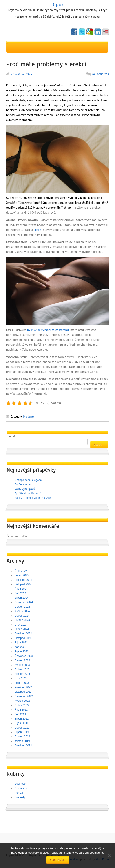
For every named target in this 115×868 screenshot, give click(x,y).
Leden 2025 (22, 575)
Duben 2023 (22, 669)
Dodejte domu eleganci (28, 480)
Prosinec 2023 (23, 634)
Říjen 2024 (21, 589)
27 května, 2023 (21, 74)
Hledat (11, 436)
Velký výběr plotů (25, 489)
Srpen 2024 (22, 598)
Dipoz (57, 4)
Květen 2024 (22, 611)
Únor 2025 (21, 571)
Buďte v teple (23, 484)
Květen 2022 (22, 701)
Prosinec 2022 (23, 687)
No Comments (100, 74)
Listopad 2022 (23, 692)
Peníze (19, 793)
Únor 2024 (21, 625)
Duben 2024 (22, 616)
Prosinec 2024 (23, 580)
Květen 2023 (22, 665)
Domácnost (21, 788)
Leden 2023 (22, 683)
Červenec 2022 (24, 696)
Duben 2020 (22, 728)
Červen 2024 (22, 607)
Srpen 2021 (22, 719)
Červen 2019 (22, 737)
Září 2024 (20, 593)
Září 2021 (20, 714)
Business (20, 784)
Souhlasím (57, 860)
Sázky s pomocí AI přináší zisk (33, 498)
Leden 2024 (22, 629)
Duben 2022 (22, 705)
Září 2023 (20, 647)
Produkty (29, 417)
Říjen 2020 (21, 723)
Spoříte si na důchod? (28, 493)
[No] (109, 855)
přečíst (38, 230)
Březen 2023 (22, 674)
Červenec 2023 (24, 656)
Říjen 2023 (21, 643)
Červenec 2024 (24, 602)
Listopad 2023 (23, 638)
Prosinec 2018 (23, 746)
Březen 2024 (22, 620)
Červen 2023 (22, 660)
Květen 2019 (22, 741)
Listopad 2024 (23, 584)
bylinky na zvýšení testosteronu (48, 330)
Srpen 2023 (22, 652)
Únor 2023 (21, 678)
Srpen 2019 (22, 732)
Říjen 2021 (21, 710)
